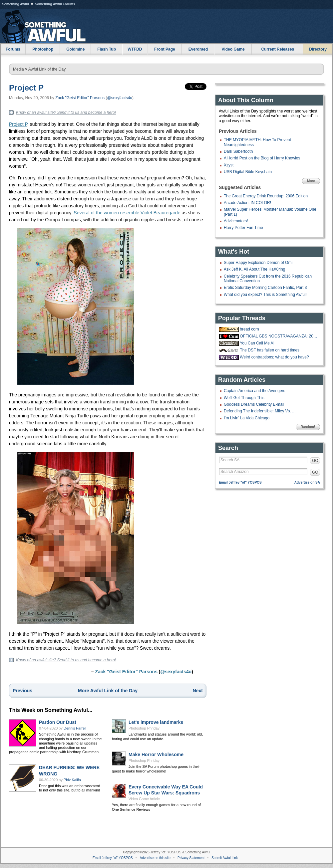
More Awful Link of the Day (108, 691)
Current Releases (278, 49)
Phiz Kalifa (72, 780)
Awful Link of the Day (47, 69)
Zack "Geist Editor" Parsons (80, 98)
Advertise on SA (307, 482)
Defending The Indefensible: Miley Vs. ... (260, 411)
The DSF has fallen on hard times (270, 350)
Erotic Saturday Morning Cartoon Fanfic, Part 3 (265, 288)
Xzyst (229, 165)
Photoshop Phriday (144, 728)
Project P (26, 88)
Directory (318, 49)
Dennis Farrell (75, 728)
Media (18, 69)
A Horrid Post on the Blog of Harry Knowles (262, 158)
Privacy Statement (191, 858)
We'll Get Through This (244, 398)
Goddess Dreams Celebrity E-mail (254, 404)
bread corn (249, 329)
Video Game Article (144, 799)
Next (198, 691)
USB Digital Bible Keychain (248, 172)
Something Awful (15, 4)
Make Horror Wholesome (156, 755)
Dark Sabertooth (238, 151)
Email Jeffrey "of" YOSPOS (240, 482)
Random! (308, 427)
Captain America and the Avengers (255, 391)
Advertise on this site (155, 858)
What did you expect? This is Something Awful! (265, 295)
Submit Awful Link (225, 858)
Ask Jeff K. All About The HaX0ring (254, 269)
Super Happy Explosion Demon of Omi (258, 263)
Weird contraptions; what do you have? (274, 357)
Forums (13, 49)
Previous (22, 691)
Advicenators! (236, 221)
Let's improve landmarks (156, 722)
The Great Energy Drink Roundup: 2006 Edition (266, 196)
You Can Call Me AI (257, 343)
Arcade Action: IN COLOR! (247, 203)
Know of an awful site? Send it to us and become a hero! (66, 112)
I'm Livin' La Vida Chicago (247, 418)
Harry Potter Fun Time (243, 228)
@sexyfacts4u (120, 98)
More (311, 181)
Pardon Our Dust (58, 722)
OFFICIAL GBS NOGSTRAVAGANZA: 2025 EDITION (279, 336)
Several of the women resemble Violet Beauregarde (127, 213)
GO (315, 461)
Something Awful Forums (55, 4)
